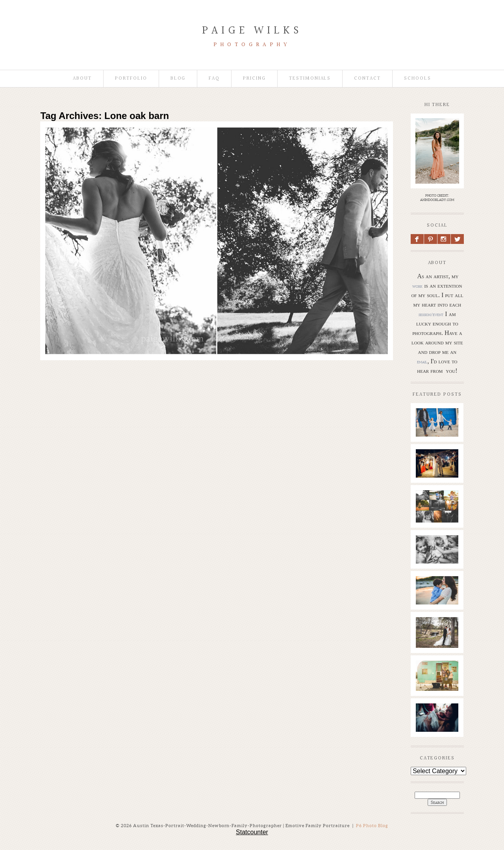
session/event (431, 314)
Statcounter (252, 832)
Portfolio (131, 79)
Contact (367, 79)
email (422, 362)
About (82, 79)
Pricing (254, 79)
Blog (178, 79)
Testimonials (310, 79)
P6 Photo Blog (372, 826)
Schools (418, 79)
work (417, 286)
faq (214, 79)
